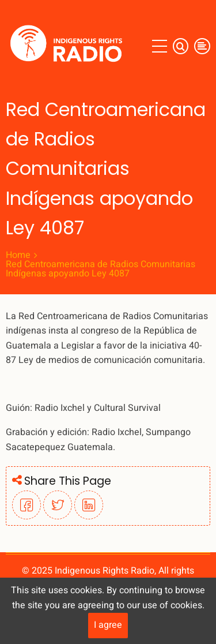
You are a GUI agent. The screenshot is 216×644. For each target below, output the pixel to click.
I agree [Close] (108, 625)
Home (18, 255)
